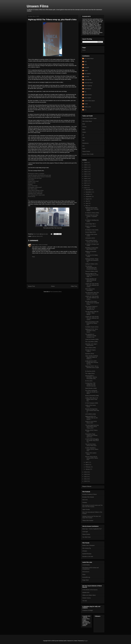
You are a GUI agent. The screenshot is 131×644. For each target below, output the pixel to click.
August (88, 199)
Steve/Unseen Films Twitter (89, 118)
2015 (86, 188)
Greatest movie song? (33, 181)
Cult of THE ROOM (33, 186)
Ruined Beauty (32, 196)
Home (53, 286)
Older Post (74, 286)
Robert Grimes (88, 95)
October (88, 194)
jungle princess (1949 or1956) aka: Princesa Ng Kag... (92, 362)
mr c (85, 110)
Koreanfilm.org (86, 577)
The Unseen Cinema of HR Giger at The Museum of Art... (91, 308)
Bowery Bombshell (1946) (92, 396)
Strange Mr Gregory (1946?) (90, 351)
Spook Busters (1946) (91, 388)
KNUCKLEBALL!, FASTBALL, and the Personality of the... (91, 377)
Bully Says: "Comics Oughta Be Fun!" (92, 529)
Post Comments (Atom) (56, 292)
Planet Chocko (86, 151)
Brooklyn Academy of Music (90, 494)
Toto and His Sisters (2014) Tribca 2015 (91, 445)
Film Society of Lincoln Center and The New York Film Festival (92, 506)
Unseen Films (38, 6)
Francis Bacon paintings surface (36, 190)
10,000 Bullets (86, 565)
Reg (85, 92)
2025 (86, 165)
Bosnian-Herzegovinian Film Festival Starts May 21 (92, 410)
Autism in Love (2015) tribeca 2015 (91, 422)
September (89, 197)
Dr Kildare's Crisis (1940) (92, 230)
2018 (86, 181)
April (87, 462)
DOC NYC (85, 500)
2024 (86, 167)
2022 (86, 172)
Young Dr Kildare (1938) (92, 271)
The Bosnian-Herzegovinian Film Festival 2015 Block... (91, 268)
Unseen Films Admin (89, 101)
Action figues (31, 180)
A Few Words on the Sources (90, 590)
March (87, 465)
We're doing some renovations (90, 290)
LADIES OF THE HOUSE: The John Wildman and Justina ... (92, 285)
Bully (85, 62)
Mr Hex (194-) (89, 381)
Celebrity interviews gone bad (35, 192)
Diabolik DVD (86, 593)
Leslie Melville (88, 80)
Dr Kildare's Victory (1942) (92, 213)
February (88, 467)
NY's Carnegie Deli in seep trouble (36, 195)
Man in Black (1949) (91, 348)
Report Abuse (87, 486)
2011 (86, 479)
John (84, 138)
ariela (34, 245)
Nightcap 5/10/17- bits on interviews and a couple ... (92, 368)
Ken (83, 140)
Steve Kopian (88, 98)
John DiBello (87, 74)
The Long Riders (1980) (91, 342)
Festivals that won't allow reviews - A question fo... (92, 216)
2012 (86, 477)
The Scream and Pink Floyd (35, 178)
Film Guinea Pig (87, 548)
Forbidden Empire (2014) (92, 327)
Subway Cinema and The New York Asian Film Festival (92, 517)
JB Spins (85, 551)
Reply (33, 257)
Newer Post (31, 286)
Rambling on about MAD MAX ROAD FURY (92, 248)
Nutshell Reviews (87, 554)
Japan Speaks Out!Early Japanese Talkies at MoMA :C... (92, 357)
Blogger (86, 641)
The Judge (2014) (90, 373)
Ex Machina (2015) (90, 371)
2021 (86, 174)
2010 (86, 481)
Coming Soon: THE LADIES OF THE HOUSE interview (90, 385)
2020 (86, 176)
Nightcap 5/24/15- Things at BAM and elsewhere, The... (92, 260)
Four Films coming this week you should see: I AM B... (92, 392)
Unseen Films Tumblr (88, 154)
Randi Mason (88, 89)
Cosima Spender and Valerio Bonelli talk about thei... (91, 280)
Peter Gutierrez (88, 86)
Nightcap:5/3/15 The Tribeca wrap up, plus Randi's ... (91, 418)
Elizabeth (86, 68)
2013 (86, 474)
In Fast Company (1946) (92, 403)
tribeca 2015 (40, 236)
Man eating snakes (33, 189)
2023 (86, 169)
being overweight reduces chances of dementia (39, 177)
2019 (86, 179)
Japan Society (86, 509)
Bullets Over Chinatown (88, 545)
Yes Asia (85, 601)
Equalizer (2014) (90, 354)
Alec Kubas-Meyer (89, 59)
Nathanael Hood (88, 83)
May (87, 206)
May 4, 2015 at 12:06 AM (41, 245)
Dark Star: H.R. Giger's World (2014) (91, 345)
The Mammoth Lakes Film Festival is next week (92, 293)
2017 (86, 183)
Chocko (84, 127)
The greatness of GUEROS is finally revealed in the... (91, 336)
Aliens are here (32, 183)
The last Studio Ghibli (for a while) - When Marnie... (92, 313)
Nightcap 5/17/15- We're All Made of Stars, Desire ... (92, 331)
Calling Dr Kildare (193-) (92, 264)
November (88, 192)
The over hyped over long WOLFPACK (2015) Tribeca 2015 (92, 427)
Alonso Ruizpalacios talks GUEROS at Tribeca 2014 (92, 323)
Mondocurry (85, 143)
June (87, 203)
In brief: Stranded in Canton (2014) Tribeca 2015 (92, 449)
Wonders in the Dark (88, 556)
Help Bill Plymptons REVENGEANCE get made (39, 175)
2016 (86, 185)
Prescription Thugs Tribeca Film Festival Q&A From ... (91, 435)
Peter (84, 149)
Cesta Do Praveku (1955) (92, 339)
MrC (83, 146)
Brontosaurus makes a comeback (36, 174)
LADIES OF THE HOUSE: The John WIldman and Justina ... (92, 298)
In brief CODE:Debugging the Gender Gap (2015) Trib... (92, 440)
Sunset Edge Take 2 (91, 224)
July (87, 201)
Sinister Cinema (87, 598)
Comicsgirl (85, 532)
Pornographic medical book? (35, 187)
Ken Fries (87, 77)
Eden (85, 65)
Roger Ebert (86, 580)
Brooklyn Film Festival (88, 497)
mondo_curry (87, 107)
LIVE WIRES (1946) (91, 414)
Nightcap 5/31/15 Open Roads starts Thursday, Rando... (92, 209)
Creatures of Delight (88, 610)
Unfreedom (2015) (90, 238)
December (88, 190)
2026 (86, 163)
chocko (86, 104)
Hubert (86, 71)
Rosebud (30, 184)
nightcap (34, 236)
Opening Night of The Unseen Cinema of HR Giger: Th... (92, 275)
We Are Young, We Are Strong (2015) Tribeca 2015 (92, 458)
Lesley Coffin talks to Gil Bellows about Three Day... (92, 399)
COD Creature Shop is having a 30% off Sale (92, 241)
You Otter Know (86, 537)
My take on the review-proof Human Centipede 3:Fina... (92, 303)
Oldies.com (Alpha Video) (89, 595)
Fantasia (85, 502)
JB (83, 135)
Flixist (84, 575)
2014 (86, 472)
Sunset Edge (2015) (91, 232)
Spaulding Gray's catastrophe (35, 193)
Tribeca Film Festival (88, 520)
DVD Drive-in (86, 572)
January (88, 469)
